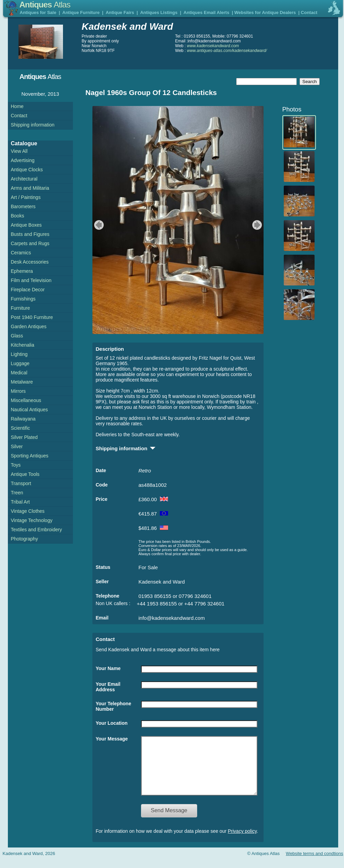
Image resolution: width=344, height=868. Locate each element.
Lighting (19, 354)
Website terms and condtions (314, 864)
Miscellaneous (26, 400)
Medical (19, 373)
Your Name (108, 668)
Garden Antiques (29, 326)
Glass (17, 336)
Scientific (21, 428)
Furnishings (23, 299)
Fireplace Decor (28, 290)
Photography (24, 539)
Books (18, 216)
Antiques (45, 5)
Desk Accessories (30, 262)
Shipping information (33, 125)
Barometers (23, 206)
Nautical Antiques (29, 410)
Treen (17, 493)
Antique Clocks (27, 170)
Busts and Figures (30, 234)
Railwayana (23, 419)
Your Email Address (108, 687)
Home (17, 106)
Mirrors (18, 391)
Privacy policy (243, 841)
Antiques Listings (159, 12)
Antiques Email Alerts (206, 12)
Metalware (22, 382)
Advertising (23, 160)
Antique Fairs (120, 12)
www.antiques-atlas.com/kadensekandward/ (227, 51)
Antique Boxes (26, 225)
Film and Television (31, 280)
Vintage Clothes (28, 511)
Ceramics (21, 253)
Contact (309, 12)
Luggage (20, 363)
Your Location (112, 723)
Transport (21, 483)
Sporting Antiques (30, 456)
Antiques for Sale (38, 12)
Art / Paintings (26, 197)
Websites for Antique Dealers (265, 12)
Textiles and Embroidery (36, 530)
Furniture (21, 308)
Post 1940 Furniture (32, 317)
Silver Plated (24, 437)
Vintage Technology (32, 520)
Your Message (112, 739)
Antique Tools (25, 474)
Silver (17, 446)
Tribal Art (21, 502)
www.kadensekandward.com (213, 46)
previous (98, 225)
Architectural (24, 179)
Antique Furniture (81, 12)
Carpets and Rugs (30, 243)
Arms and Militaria (30, 188)
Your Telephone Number (114, 706)
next (258, 225)
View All (19, 151)
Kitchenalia (23, 345)
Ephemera (22, 271)
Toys (16, 465)
